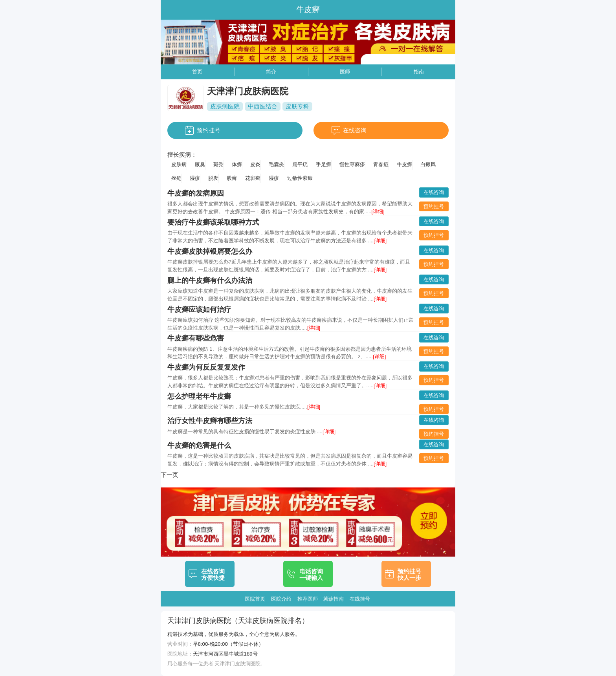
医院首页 (255, 599)
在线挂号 (360, 599)
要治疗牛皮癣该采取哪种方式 (213, 222)
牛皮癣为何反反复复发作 (206, 367)
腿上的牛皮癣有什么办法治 (210, 280)
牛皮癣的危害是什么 (199, 445)
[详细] (378, 212)
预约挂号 (209, 130)
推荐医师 (308, 599)
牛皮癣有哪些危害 (196, 338)
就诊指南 (334, 599)
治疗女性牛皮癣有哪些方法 (210, 421)
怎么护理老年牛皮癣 (199, 396)
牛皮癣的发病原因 (196, 193)
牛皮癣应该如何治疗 (199, 310)
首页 (197, 72)
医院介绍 (281, 599)
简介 (271, 72)
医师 (345, 72)
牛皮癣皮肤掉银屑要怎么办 (210, 251)
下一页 (170, 475)
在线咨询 (355, 130)
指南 (419, 72)
